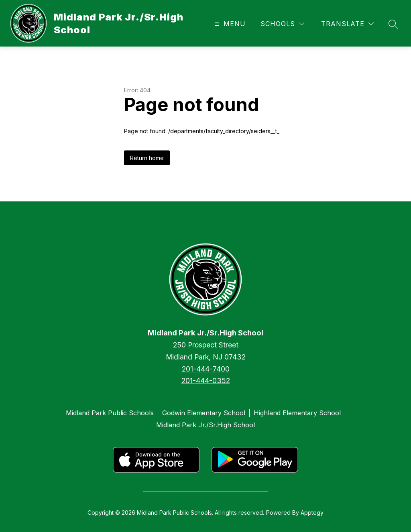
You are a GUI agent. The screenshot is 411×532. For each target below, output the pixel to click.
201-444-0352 (206, 381)
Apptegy (312, 513)
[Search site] (393, 24)
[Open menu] (229, 24)
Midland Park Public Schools (110, 413)
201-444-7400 (206, 369)
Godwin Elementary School (204, 413)
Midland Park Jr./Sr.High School (205, 425)
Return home (147, 158)
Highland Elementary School (297, 413)
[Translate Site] (347, 24)
